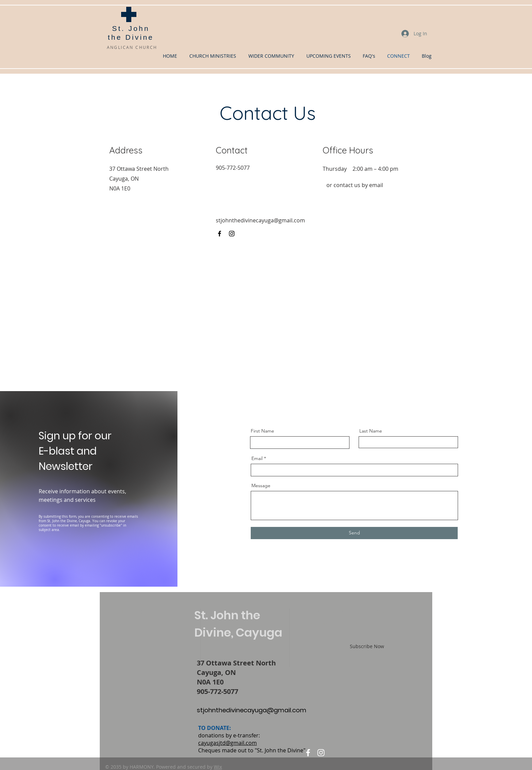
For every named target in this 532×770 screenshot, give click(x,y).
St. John (131, 28)
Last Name (371, 431)
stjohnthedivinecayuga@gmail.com (260, 220)
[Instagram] (232, 234)
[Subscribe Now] (367, 646)
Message (261, 485)
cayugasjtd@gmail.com (227, 743)
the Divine (131, 37)
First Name (262, 431)
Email (257, 458)
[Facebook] (220, 234)
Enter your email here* (331, 624)
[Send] (354, 533)
